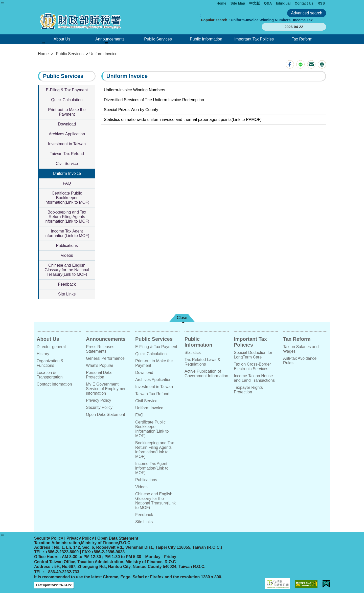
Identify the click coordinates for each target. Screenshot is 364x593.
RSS (321, 3)
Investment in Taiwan (67, 144)
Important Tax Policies (254, 39)
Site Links (67, 294)
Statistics (193, 353)
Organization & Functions (50, 363)
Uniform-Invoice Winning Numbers (261, 20)
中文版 (255, 3)
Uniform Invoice (67, 173)
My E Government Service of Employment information (107, 389)
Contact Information (54, 384)
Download (67, 124)
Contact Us (304, 3)
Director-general (51, 347)
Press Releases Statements (100, 349)
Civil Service (67, 164)
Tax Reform (302, 39)
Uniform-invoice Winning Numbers (135, 90)
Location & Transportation (50, 375)
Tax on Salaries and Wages (301, 349)
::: (3, 3)
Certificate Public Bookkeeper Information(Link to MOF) (67, 198)
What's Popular (100, 365)
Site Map (238, 3)
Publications (67, 246)
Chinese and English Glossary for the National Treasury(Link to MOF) (67, 270)
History (43, 354)
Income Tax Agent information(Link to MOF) (67, 233)
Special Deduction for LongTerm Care (253, 355)
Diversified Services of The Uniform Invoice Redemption (154, 100)
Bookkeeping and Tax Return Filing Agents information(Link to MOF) (67, 217)
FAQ (67, 183)
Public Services (158, 39)
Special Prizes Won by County (131, 110)
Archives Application (67, 134)
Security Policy (99, 407)
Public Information (206, 39)
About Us (62, 39)
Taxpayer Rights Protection (248, 390)
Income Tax (303, 20)
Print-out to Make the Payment (67, 112)
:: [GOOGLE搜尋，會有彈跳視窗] (200, 13)
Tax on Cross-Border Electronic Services (252, 366)
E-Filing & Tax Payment (67, 90)
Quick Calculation (67, 100)
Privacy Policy (99, 400)
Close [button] (182, 318)
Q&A (268, 3)
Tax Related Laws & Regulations (202, 362)
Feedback (67, 284)
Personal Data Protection (99, 375)
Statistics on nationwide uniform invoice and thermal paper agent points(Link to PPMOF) (183, 120)
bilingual (283, 3)
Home (221, 3)
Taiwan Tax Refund (67, 154)
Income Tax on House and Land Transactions (254, 378)
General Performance (105, 358)
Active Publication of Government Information (206, 374)
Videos (67, 255)
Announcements (110, 39)
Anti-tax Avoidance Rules (300, 361)
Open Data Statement (106, 415)
